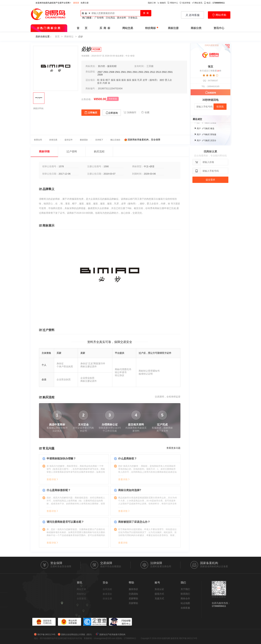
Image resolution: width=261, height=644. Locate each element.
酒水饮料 (122, 18)
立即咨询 (112, 113)
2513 (158, 72)
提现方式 (159, 594)
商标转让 (69, 36)
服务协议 (133, 589)
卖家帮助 (133, 599)
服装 (113, 80)
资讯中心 (219, 28)
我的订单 (152, 3)
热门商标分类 (49, 28)
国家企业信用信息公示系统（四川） (77, 635)
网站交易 (128, 28)
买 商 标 (105, 28)
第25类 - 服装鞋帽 (107, 66)
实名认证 (159, 589)
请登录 (76, 3)
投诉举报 (185, 3)
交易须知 (133, 594)
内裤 (105, 83)
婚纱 (162, 80)
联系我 (220, 107)
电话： (214, 3)
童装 (103, 80)
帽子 (108, 80)
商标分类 (196, 28)
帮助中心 (173, 3)
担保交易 (107, 599)
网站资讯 (197, 3)
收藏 (145, 112)
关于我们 (185, 589)
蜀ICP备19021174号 (46, 635)
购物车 (162, 3)
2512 (153, 72)
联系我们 (185, 594)
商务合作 (185, 599)
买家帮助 (133, 603)
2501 (106, 72)
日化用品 (110, 18)
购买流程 (99, 152)
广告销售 (99, 18)
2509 (100, 75)
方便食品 (133, 18)
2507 (100, 72)
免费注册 (85, 3)
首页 (57, 36)
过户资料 (72, 152)
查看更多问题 (173, 448)
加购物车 (130, 112)
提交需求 (210, 180)
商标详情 (44, 152)
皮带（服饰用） (151, 80)
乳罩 (140, 80)
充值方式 (159, 599)
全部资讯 (81, 599)
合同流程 (107, 589)
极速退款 (107, 594)
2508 (112, 72)
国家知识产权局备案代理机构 (112, 635)
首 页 (82, 28)
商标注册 (173, 28)
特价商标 (152, 28)
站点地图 (185, 603)
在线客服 (185, 608)
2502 (164, 72)
